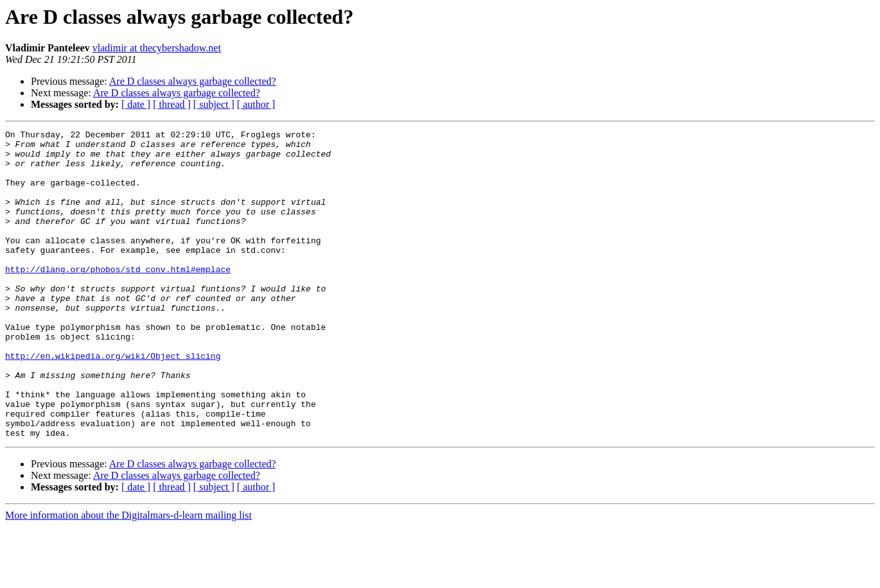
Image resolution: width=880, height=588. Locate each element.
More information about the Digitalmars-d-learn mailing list (128, 577)
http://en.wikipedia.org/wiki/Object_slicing (113, 402)
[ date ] (136, 104)
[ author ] (256, 104)
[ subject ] (214, 104)
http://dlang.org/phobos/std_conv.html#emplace (118, 298)
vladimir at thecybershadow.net (157, 48)
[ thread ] (172, 104)
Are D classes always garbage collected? (193, 81)
